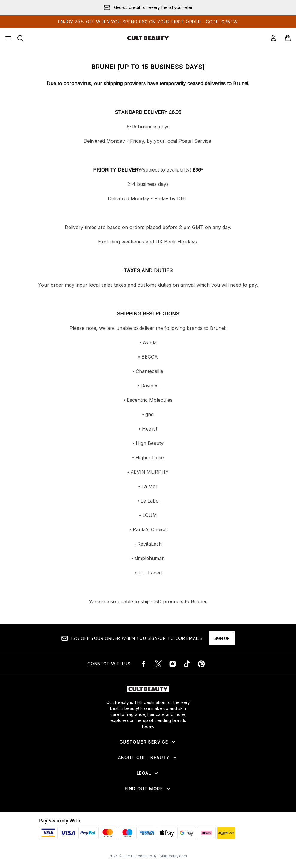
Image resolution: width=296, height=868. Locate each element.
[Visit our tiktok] (187, 664)
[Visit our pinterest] (201, 664)
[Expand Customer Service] (148, 742)
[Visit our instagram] (173, 664)
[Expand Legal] (148, 773)
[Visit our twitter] (158, 664)
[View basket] (288, 38)
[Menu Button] (8, 38)
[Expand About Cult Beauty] (148, 758)
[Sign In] (273, 38)
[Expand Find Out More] (148, 789)
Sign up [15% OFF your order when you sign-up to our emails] (222, 638)
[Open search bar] (20, 38)
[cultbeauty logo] (148, 38)
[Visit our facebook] (144, 664)
